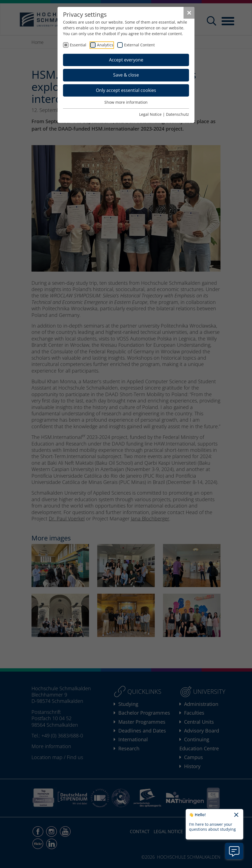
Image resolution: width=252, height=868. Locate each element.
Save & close (126, 75)
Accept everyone (126, 60)
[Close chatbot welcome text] (236, 815)
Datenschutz (177, 114)
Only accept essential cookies (126, 90)
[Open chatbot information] (234, 851)
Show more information (126, 102)
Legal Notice (150, 114)
